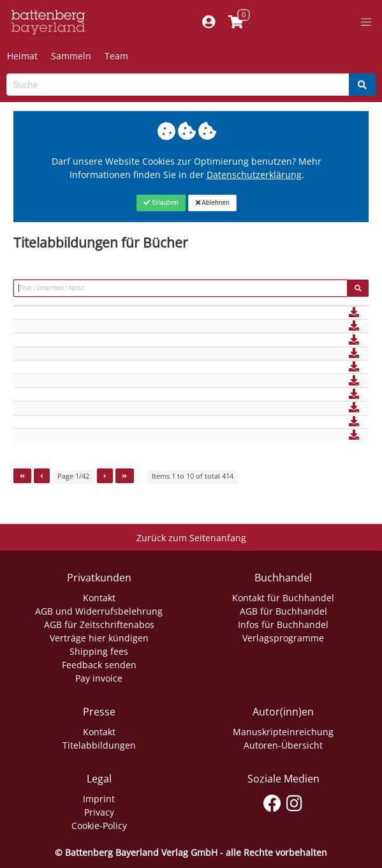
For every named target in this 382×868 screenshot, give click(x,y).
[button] (366, 22)
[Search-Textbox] (178, 85)
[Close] (161, 203)
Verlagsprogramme (283, 638)
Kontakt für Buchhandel (283, 598)
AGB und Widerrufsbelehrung (99, 611)
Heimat (22, 56)
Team (116, 56)
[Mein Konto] (209, 22)
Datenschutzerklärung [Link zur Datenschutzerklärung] (254, 175)
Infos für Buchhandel (283, 625)
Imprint (99, 799)
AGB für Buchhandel (283, 611)
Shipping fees (99, 651)
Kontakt (99, 598)
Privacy (99, 812)
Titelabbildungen (99, 745)
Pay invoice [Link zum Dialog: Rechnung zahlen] (99, 678)
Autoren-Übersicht (283, 745)
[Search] (362, 85)
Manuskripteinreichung (283, 732)
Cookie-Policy (99, 826)
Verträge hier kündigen (99, 638)
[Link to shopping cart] (236, 22)
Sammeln (71, 56)
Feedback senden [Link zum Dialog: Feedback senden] (99, 665)
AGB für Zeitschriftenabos (99, 625)
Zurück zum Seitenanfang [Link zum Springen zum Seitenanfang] (191, 538)
